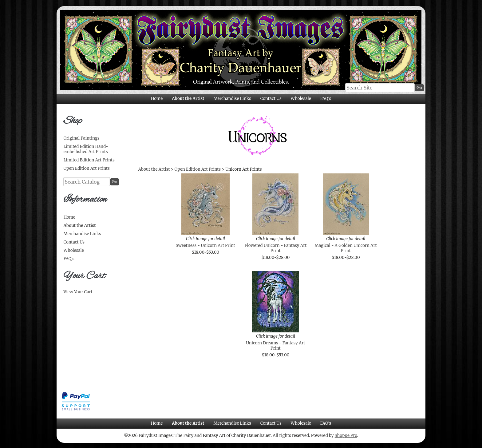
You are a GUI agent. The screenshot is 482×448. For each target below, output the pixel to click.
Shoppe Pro (346, 436)
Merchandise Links (232, 99)
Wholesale (301, 99)
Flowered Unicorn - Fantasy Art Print (276, 248)
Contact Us (271, 99)
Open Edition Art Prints (87, 168)
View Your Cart (78, 292)
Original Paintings (81, 138)
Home (157, 99)
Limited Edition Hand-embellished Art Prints (86, 149)
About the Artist (188, 99)
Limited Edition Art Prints (89, 160)
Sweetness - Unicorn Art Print (205, 246)
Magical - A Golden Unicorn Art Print (346, 248)
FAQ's (326, 99)
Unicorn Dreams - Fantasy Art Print (275, 346)
